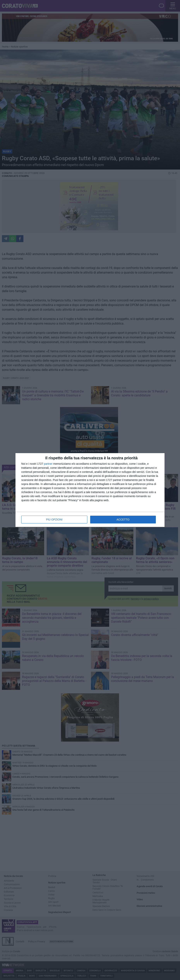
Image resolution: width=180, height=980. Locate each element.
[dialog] (90, 490)
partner (48, 464)
